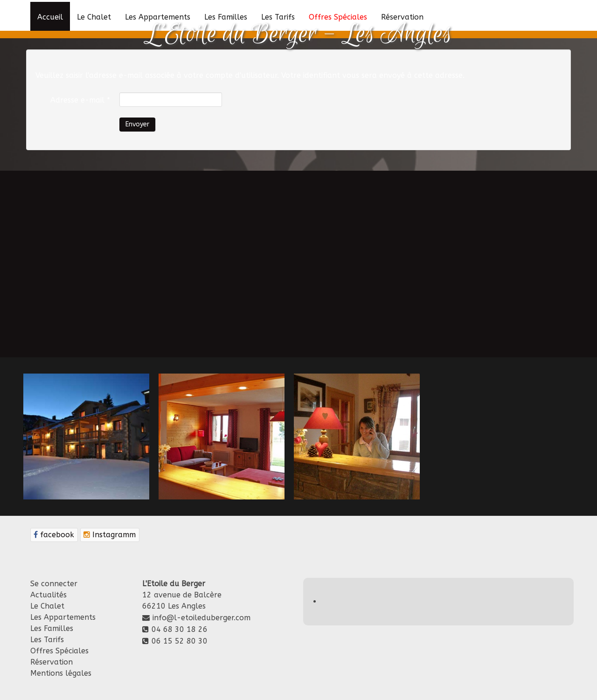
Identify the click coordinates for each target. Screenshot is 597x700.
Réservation (52, 662)
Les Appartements (63, 617)
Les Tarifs (47, 640)
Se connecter (54, 584)
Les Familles (52, 628)
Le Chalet (47, 606)
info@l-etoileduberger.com (201, 618)
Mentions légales (61, 673)
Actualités (49, 595)
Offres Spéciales (59, 651)
